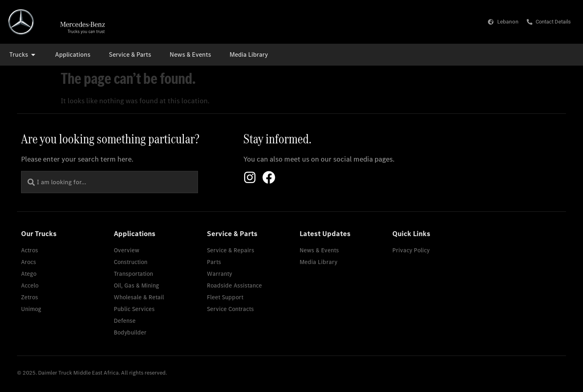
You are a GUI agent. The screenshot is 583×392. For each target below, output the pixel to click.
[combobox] (110, 182)
